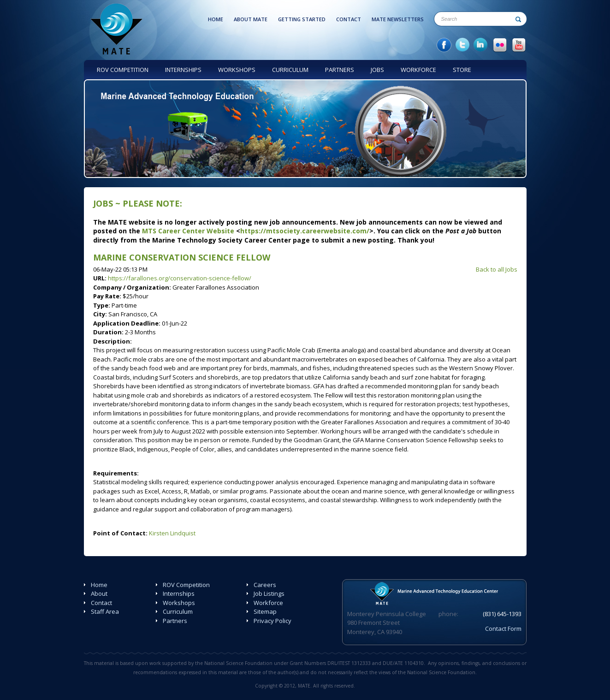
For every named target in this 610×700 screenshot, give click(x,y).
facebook (444, 45)
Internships (179, 593)
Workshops (179, 603)
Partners (175, 621)
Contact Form (503, 629)
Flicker (500, 45)
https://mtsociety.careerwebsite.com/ (305, 231)
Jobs (103, 203)
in (481, 45)
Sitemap (265, 611)
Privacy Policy (272, 621)
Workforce (268, 603)
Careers (265, 585)
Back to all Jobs (497, 269)
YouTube (519, 45)
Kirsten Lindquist (172, 533)
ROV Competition (186, 585)
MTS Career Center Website (188, 231)
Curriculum (178, 611)
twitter (462, 45)
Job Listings (269, 593)
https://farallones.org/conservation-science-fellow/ (180, 278)
